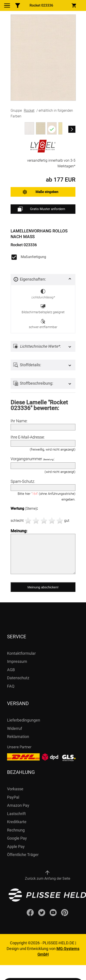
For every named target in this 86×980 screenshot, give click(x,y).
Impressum (17, 661)
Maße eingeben (47, 192)
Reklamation (18, 737)
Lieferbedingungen (24, 720)
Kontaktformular (21, 653)
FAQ (11, 686)
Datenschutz (18, 678)
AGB (11, 670)
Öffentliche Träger (23, 855)
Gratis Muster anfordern (41, 209)
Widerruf (15, 728)
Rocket (29, 111)
